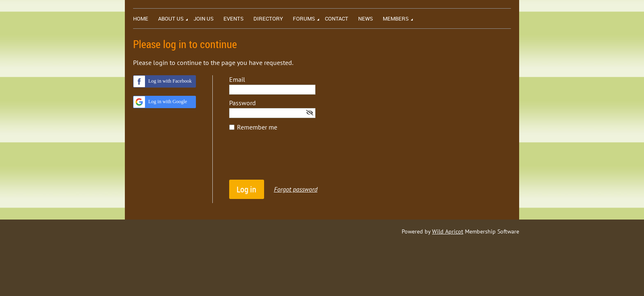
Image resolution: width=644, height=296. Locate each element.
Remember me (257, 127)
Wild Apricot (448, 231)
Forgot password (296, 189)
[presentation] (292, 160)
